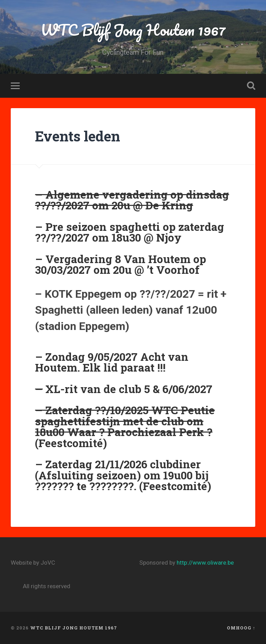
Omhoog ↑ (241, 628)
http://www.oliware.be (205, 563)
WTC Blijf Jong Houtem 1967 (133, 30)
